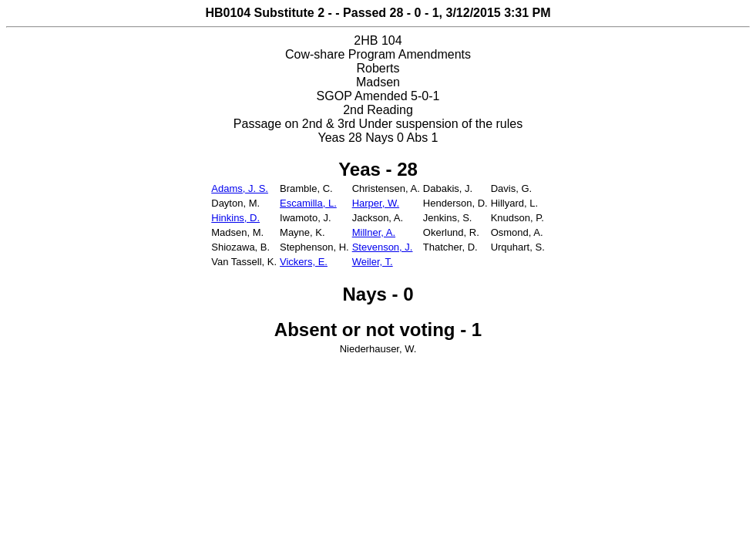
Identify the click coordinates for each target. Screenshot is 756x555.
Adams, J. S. (240, 188)
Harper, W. (376, 203)
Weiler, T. (373, 262)
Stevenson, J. (383, 247)
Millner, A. (374, 232)
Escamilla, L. (308, 203)
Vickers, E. (304, 262)
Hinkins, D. (235, 218)
